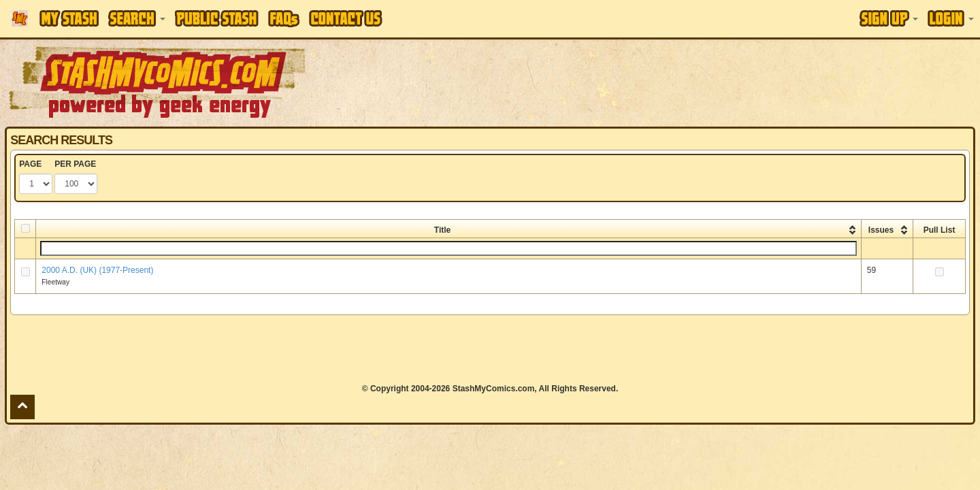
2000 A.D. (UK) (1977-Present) (97, 270)
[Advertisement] (692, 82)
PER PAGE (75, 164)
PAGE (30, 164)
